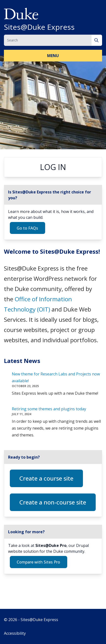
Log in (53, 167)
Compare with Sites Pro (38, 562)
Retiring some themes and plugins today (49, 409)
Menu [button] (53, 56)
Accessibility (15, 633)
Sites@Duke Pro (51, 545)
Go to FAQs (27, 228)
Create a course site (46, 478)
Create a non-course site (53, 502)
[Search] (97, 40)
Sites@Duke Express (39, 27)
